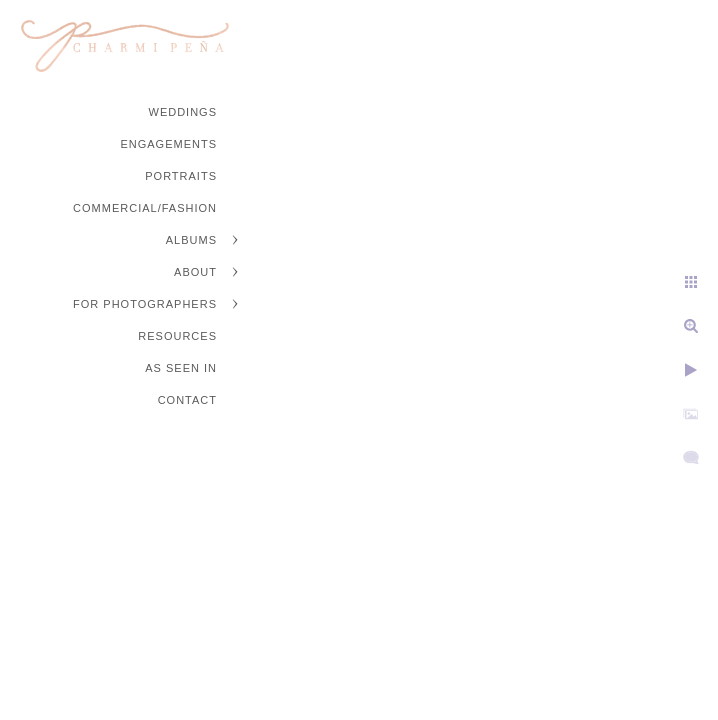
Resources (177, 336)
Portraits (181, 176)
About (195, 272)
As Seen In (181, 368)
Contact (187, 400)
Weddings (183, 112)
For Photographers (145, 304)
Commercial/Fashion (145, 208)
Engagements (168, 144)
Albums (191, 240)
